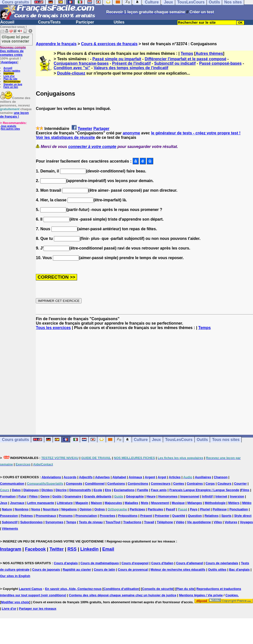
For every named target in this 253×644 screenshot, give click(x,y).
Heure (151, 496)
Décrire (61, 490)
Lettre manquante (41, 503)
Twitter (57, 549)
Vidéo (180, 522)
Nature (7, 509)
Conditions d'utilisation (121, 589)
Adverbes (102, 477)
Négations (69, 509)
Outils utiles (217, 570)
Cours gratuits (15, 440)
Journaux (17, 503)
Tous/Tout (113, 522)
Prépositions (128, 516)
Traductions (132, 522)
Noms (36, 509)
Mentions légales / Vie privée (201, 595)
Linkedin (89, 549)
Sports (226, 516)
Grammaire (73, 496)
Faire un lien (11, 87)
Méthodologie (215, 503)
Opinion (86, 509)
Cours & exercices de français (109, 44)
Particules (155, 509)
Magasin (82, 503)
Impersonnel (190, 496)
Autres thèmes (209, 53)
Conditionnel (95, 484)
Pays (194, 509)
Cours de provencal (133, 570)
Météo (247, 503)
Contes (179, 484)
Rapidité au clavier (77, 570)
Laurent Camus (31, 589)
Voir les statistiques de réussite (65, 137)
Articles (175, 477)
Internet (221, 496)
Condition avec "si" (72, 68)
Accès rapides (12, 71)
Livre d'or (9, 76)
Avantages (9, 62)
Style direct (243, 516)
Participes (137, 509)
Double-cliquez (71, 73)
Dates (16, 490)
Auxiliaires (203, 477)
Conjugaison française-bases (81, 63)
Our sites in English (15, 576)
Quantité (179, 516)
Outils (202, 440)
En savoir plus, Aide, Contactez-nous (73, 589)
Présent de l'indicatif (131, 63)
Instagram (11, 549)
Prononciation (86, 516)
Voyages (246, 522)
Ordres (100, 509)
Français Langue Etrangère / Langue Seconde (204, 490)
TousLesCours (179, 440)
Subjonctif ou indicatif (175, 63)
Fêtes (34, 496)
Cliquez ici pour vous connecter (16, 39)
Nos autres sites (10, 129)
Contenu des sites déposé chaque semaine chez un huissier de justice (123, 595)
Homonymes (168, 496)
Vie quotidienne (199, 522)
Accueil (7, 22)
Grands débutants (98, 496)
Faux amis (159, 490)
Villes (218, 522)
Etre (108, 490)
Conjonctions (138, 484)
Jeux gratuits (8, 126)
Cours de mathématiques (100, 563)
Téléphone (165, 522)
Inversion (237, 496)
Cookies (232, 595)
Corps (210, 484)
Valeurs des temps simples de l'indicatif (131, 68)
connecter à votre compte (92, 147)
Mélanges (195, 503)
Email (108, 549)
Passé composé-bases (220, 63)
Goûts (57, 496)
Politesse (220, 509)
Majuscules (113, 503)
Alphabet (119, 477)
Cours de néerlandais (222, 563)
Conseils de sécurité (158, 589)
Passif (170, 509)
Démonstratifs (80, 490)
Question (195, 516)
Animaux (136, 477)
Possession (9, 516)
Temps (187, 53)
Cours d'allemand (190, 563)
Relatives (212, 516)
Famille (143, 490)
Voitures (231, 522)
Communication (12, 484)
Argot (162, 477)
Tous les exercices (53, 328)
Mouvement (160, 503)
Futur (22, 496)
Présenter (162, 516)
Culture (141, 440)
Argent (150, 477)
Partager (101, 129)
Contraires (195, 484)
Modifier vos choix (15, 602)
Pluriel (205, 509)
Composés (74, 484)
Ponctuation (239, 509)
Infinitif (207, 496)
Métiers (234, 503)
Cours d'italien (162, 563)
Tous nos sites (226, 440)
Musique (178, 503)
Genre (45, 496)
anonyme (131, 133)
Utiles (119, 22)
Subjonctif (10, 522)
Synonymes (54, 522)
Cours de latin (104, 570)
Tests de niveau (91, 522)
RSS (72, 549)
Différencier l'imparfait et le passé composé (186, 59)
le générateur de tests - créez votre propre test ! (196, 133)
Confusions (116, 484)
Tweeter (85, 129)
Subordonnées (32, 522)
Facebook (35, 549)
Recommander (12, 82)
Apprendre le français (56, 44)
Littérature (65, 503)
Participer (85, 22)
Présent (146, 516)
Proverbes (107, 516)
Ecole (98, 490)
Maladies (132, 503)
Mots (145, 503)
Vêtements (10, 529)
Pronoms (66, 516)
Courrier (240, 484)
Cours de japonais (46, 570)
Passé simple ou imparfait (117, 59)
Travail (149, 522)
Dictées (47, 490)
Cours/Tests (49, 22)
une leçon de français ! (14, 115)
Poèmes (27, 516)
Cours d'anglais (66, 563)
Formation (8, 496)
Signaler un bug (13, 84)
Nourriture (51, 509)
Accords (70, 477)
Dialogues (31, 490)
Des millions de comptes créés (13, 51)
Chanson (221, 477)
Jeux (156, 440)
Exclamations (124, 490)
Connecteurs (161, 484)
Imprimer (9, 73)
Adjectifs (86, 477)
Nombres (21, 509)
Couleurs (224, 484)
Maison (96, 503)
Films (245, 490)
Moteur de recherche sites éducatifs (178, 570)
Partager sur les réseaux (38, 609)
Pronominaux (46, 516)
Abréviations (51, 477)
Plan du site (10, 79)
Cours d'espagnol (135, 563)
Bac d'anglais (239, 570)
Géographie (135, 496)
